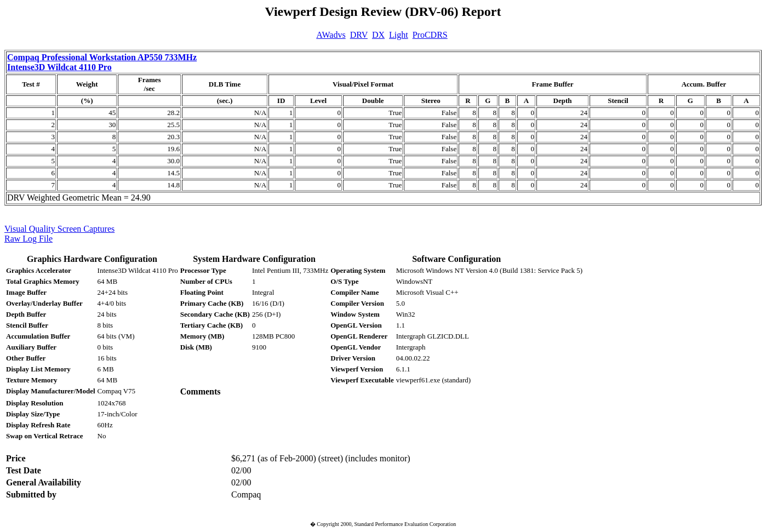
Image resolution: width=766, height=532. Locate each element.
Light (399, 35)
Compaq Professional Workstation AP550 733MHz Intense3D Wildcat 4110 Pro (102, 62)
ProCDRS (430, 35)
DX (378, 35)
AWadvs (331, 35)
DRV (359, 35)
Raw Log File (28, 239)
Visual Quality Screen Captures (59, 229)
